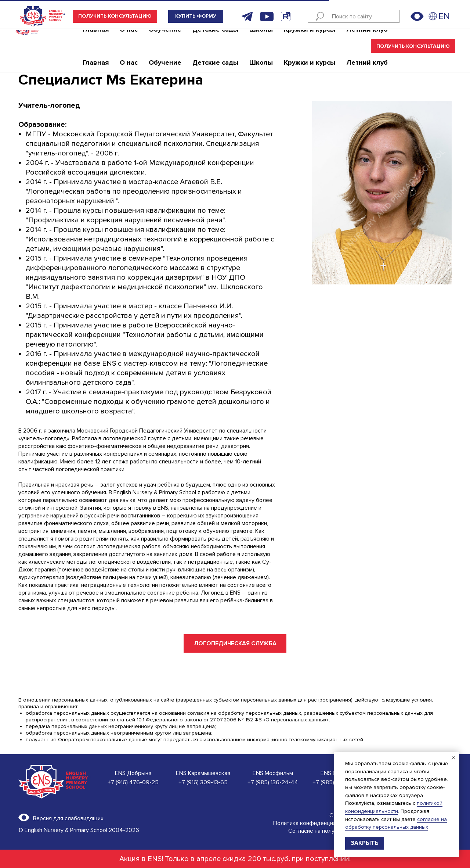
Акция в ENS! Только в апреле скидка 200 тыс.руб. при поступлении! (235, 859)
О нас (129, 39)
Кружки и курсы (310, 39)
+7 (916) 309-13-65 (203, 782)
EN (444, 16)
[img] (433, 16)
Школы (261, 39)
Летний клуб (367, 39)
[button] (115, 16)
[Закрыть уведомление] (453, 758)
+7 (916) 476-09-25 (133, 782)
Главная (96, 39)
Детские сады (215, 39)
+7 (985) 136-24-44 (273, 782)
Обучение (165, 39)
